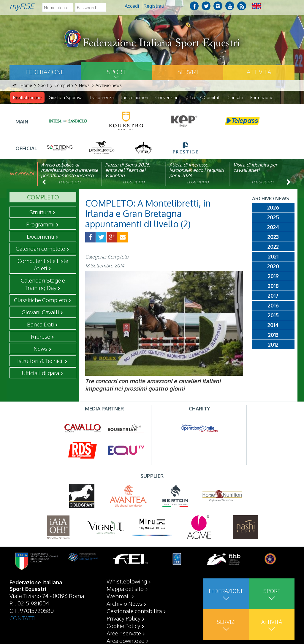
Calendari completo (41, 249)
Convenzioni (167, 97)
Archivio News (124, 603)
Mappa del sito (125, 589)
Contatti (235, 97)
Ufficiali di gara (40, 373)
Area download (126, 640)
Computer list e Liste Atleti (43, 265)
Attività (259, 72)
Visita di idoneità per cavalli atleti (255, 168)
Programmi (40, 224)
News (41, 349)
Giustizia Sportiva (66, 97)
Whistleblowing (127, 581)
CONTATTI (23, 618)
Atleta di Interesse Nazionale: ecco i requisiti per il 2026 (197, 170)
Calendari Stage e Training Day (43, 284)
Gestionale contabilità (134, 611)
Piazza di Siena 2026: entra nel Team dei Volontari (128, 170)
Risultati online (27, 97)
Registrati (154, 6)
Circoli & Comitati (203, 97)
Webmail (118, 596)
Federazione (45, 72)
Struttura (40, 212)
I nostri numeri (134, 97)
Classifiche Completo (41, 300)
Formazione (262, 97)
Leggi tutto (70, 182)
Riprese (41, 337)
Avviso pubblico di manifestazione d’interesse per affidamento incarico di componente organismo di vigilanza (70, 176)
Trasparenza (102, 97)
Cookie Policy (123, 626)
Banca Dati (41, 324)
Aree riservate (124, 633)
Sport (116, 72)
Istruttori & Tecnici (40, 361)
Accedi (132, 6)
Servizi (188, 72)
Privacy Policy (123, 618)
